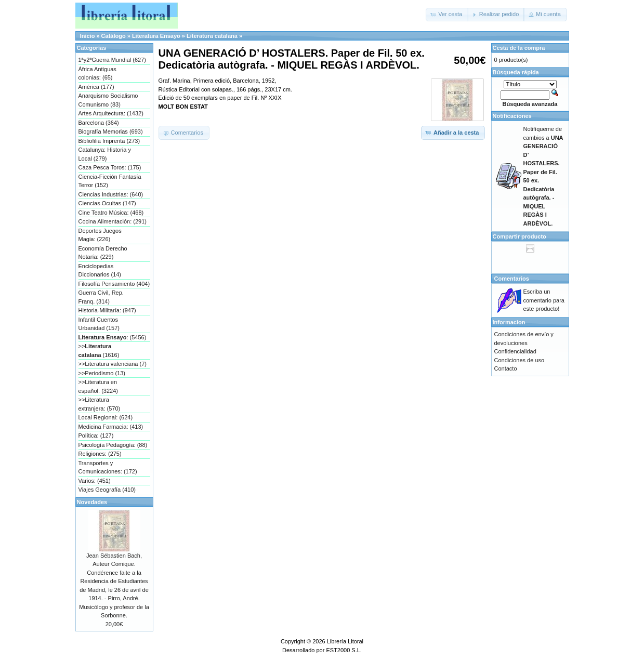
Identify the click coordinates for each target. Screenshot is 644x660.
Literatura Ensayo (156, 36)
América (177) (96, 87)
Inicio (88, 36)
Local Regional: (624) (106, 417)
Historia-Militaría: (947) (107, 310)
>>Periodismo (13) (102, 373)
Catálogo (114, 36)
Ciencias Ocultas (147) (107, 203)
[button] (447, 15)
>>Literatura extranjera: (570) (100, 404)
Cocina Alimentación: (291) (113, 221)
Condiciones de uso (520, 360)
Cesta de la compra (519, 48)
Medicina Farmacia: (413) (111, 427)
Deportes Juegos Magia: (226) (100, 235)
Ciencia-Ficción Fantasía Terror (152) (110, 181)
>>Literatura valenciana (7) (113, 364)
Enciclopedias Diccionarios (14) (100, 270)
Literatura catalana (212, 36)
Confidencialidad (515, 351)
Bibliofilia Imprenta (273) (109, 141)
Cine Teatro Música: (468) (111, 213)
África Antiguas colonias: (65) (97, 74)
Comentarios (512, 279)
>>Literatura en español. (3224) (98, 386)
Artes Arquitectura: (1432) (111, 113)
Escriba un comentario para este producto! (544, 300)
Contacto (506, 368)
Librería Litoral (345, 641)
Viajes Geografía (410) (107, 490)
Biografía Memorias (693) (111, 131)
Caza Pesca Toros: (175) (110, 167)
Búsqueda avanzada (530, 104)
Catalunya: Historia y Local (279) (105, 154)
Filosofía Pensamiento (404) (114, 284)
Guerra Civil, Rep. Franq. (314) (101, 297)
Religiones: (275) (100, 454)
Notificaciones (512, 116)
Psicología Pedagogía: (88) (113, 445)
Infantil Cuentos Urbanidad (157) (99, 324)
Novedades (92, 502)
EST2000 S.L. (344, 650)
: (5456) (113, 337)
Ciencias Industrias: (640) (111, 194)
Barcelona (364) (99, 123)
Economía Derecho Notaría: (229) (103, 253)
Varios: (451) (95, 481)
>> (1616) (99, 351)
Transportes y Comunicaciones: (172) (108, 467)
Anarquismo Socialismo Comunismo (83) (108, 100)
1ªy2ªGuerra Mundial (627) (112, 60)
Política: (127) (96, 435)
